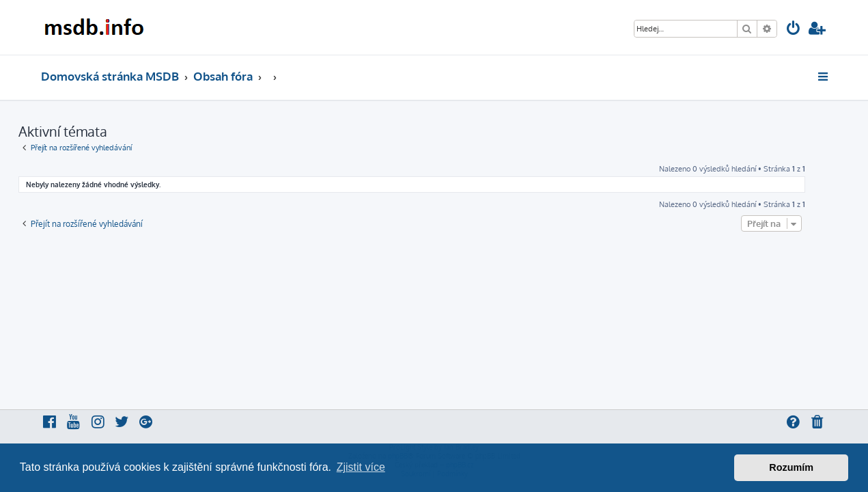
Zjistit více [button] (361, 467)
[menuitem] (794, 30)
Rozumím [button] (791, 467)
